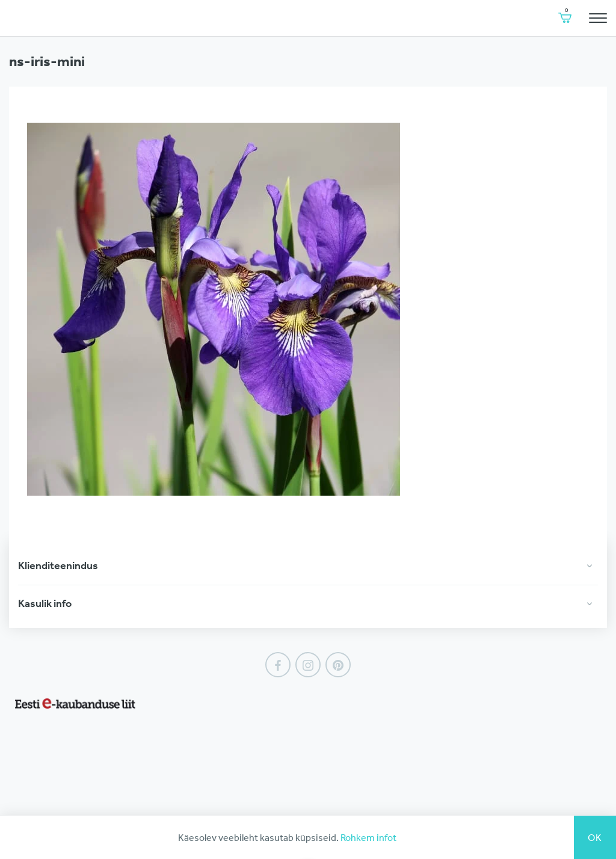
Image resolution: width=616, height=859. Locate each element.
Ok (595, 837)
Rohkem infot (368, 837)
